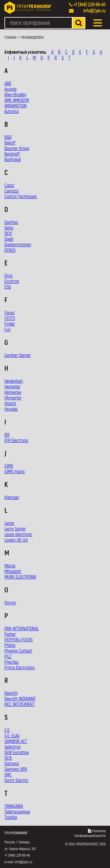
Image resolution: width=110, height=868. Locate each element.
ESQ (8, 287)
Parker (10, 634)
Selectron (12, 747)
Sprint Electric (16, 780)
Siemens (12, 763)
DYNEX (10, 250)
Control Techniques (21, 196)
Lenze (9, 523)
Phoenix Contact (18, 651)
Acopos (10, 89)
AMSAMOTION (16, 106)
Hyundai (11, 409)
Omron (10, 602)
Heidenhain (14, 381)
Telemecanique (17, 811)
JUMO (9, 466)
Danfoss (11, 222)
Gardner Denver (18, 355)
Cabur (9, 185)
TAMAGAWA (14, 806)
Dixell (9, 239)
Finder (10, 324)
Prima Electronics (20, 667)
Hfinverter (13, 398)
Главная (10, 37)
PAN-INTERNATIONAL (22, 628)
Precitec (12, 662)
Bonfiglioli (13, 159)
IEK (7, 435)
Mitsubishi (13, 571)
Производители (32, 37)
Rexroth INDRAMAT (20, 698)
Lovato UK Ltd (16, 540)
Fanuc (10, 312)
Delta (9, 228)
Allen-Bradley (15, 94)
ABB (8, 83)
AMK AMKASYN (17, 100)
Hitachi (10, 403)
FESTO (10, 318)
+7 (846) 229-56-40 (90, 4)
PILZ (8, 656)
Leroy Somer (15, 529)
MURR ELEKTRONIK (20, 577)
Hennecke (13, 392)
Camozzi (12, 191)
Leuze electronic (18, 534)
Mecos (10, 566)
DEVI (8, 233)
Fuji (7, 329)
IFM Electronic (16, 440)
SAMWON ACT (16, 741)
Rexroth (11, 693)
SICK (8, 758)
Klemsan (12, 497)
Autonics (12, 111)
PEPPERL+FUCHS (18, 639)
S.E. (7, 730)
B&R (8, 137)
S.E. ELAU (12, 735)
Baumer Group (17, 148)
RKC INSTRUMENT (20, 704)
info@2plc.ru (94, 10)
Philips (10, 645)
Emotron (12, 281)
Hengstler (12, 386)
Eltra (8, 275)
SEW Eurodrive (17, 752)
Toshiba (11, 817)
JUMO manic (15, 471)
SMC (8, 775)
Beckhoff (12, 154)
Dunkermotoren (18, 244)
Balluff (10, 143)
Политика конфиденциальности (90, 833)
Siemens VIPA (16, 769)
